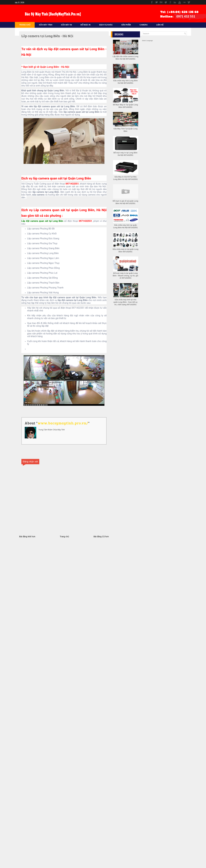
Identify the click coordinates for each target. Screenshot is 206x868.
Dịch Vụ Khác (106, 25)
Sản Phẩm (126, 25)
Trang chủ (64, 537)
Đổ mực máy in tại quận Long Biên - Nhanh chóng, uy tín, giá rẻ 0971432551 (126, 276)
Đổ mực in (85, 25)
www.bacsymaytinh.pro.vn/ (63, 423)
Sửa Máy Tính (46, 25)
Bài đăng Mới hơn (27, 537)
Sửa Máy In (66, 25)
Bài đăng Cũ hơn (101, 537)
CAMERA (144, 25)
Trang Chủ (25, 25)
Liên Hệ (160, 25)
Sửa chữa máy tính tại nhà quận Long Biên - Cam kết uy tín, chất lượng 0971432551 (126, 302)
